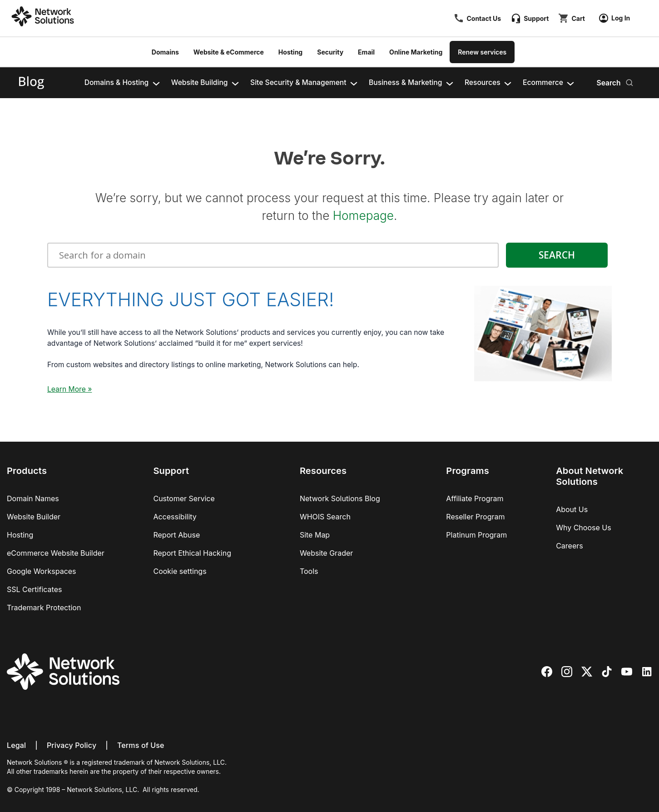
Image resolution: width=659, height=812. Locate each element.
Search (608, 83)
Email (366, 52)
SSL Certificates (34, 589)
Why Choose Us (583, 528)
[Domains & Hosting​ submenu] (156, 83)
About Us (572, 509)
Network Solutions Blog (340, 498)
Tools (309, 571)
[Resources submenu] (508, 83)
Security (330, 52)
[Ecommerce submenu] (570, 83)
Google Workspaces (42, 571)
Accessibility (175, 517)
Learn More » (69, 389)
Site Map (315, 535)
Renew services (482, 52)
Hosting (290, 52)
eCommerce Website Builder (56, 553)
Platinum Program (476, 535)
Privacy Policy (72, 745)
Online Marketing (416, 52)
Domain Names (33, 498)
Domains (165, 52)
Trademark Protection (44, 608)
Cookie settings (180, 571)
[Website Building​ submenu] (235, 83)
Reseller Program (475, 517)
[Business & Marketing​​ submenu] (450, 83)
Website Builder (34, 517)
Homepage (363, 216)
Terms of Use (141, 745)
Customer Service (184, 498)
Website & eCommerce (229, 52)
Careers (570, 546)
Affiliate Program (475, 498)
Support (536, 18)
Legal (16, 745)
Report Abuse (176, 535)
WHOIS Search (325, 517)
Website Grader (326, 553)
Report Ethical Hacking (192, 553)
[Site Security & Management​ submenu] (354, 83)
